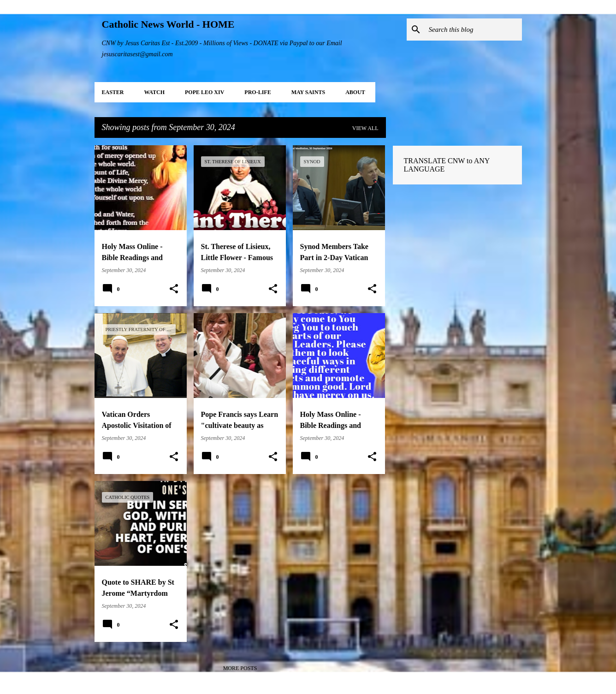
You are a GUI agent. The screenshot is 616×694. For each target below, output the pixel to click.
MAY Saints (308, 92)
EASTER (113, 92)
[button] (174, 289)
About (355, 92)
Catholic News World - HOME (168, 24)
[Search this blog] (474, 30)
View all (365, 128)
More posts (240, 668)
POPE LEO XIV (204, 92)
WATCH (154, 92)
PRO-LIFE (258, 92)
